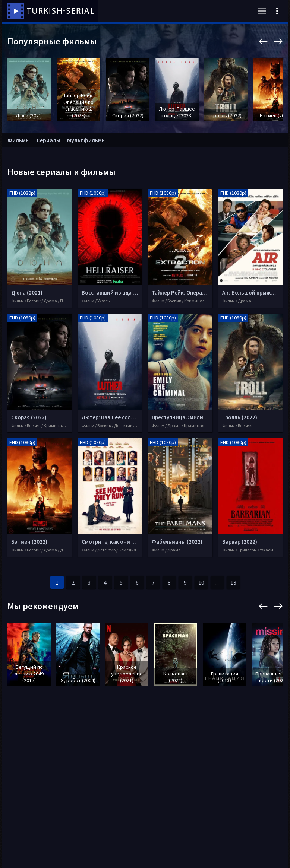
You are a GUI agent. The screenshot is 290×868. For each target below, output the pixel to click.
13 (233, 582)
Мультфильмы (86, 140)
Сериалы (48, 140)
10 (201, 582)
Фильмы (19, 140)
